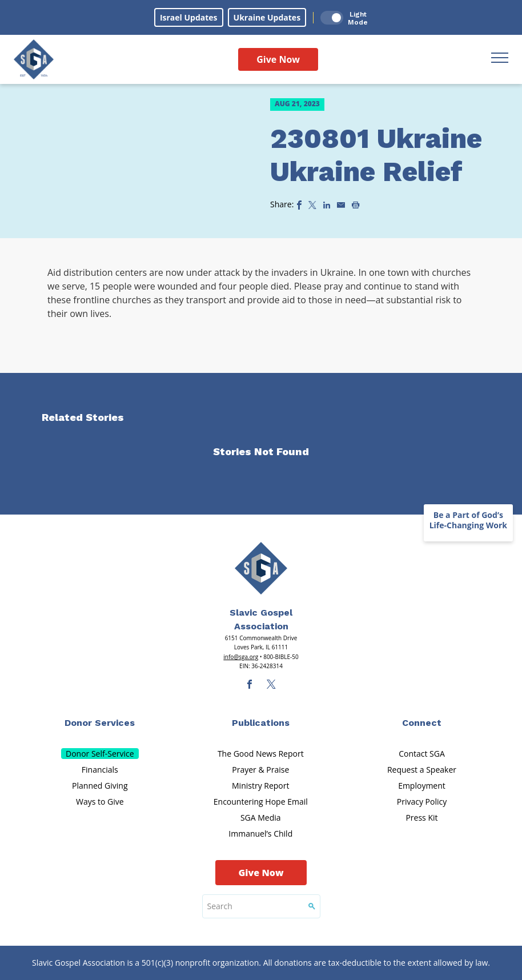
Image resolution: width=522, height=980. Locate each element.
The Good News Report (261, 754)
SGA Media (261, 818)
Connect (422, 723)
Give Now (278, 59)
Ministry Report (260, 786)
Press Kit (421, 818)
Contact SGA (422, 754)
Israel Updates (189, 17)
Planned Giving (100, 786)
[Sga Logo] (34, 59)
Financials (100, 770)
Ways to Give (100, 802)
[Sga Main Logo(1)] (261, 568)
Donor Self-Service (100, 754)
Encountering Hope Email (261, 802)
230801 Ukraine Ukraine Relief (376, 155)
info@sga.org (241, 657)
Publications (261, 723)
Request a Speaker (422, 770)
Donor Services (100, 723)
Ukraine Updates (267, 17)
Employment (422, 786)
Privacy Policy (422, 802)
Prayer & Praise (260, 770)
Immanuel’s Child (260, 834)
